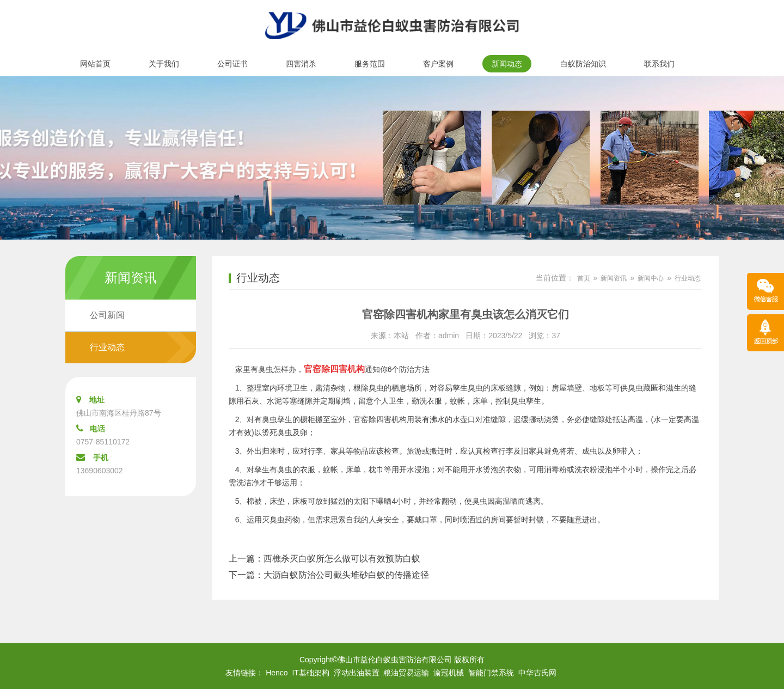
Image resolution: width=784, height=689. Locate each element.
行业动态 (107, 347)
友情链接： (244, 673)
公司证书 (232, 64)
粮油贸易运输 (406, 673)
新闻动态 (507, 64)
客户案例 (438, 64)
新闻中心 (651, 278)
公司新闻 (107, 315)
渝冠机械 (449, 673)
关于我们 (164, 64)
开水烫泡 (483, 470)
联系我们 (659, 64)
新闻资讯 (614, 278)
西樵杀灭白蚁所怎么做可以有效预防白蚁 (342, 559)
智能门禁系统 (491, 673)
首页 (584, 278)
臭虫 (269, 419)
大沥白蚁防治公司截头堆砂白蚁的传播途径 (346, 575)
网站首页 (95, 64)
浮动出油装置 (357, 673)
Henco (277, 673)
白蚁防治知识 (583, 64)
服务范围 (370, 64)
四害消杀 (301, 64)
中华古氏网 (537, 673)
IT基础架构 (310, 673)
